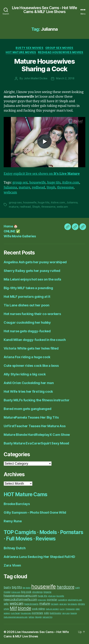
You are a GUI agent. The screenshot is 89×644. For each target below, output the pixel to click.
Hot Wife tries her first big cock (28, 391)
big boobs (27, 588)
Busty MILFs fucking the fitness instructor (37, 400)
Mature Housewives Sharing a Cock (44, 65)
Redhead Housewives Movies (61, 52)
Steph (51, 188)
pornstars (37, 613)
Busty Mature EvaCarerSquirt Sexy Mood (36, 443)
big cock (26, 592)
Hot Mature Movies (21, 52)
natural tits (47, 617)
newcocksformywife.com (20, 599)
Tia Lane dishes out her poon (26, 305)
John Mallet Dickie (36, 78)
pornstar (52, 599)
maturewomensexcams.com (16, 617)
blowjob (38, 617)
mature (24, 188)
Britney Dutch (15, 548)
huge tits (54, 183)
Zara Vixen (12, 565)
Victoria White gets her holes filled (31, 348)
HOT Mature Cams (25, 494)
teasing (74, 613)
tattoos (31, 617)
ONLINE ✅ (12, 231)
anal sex (63, 604)
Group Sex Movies (59, 48)
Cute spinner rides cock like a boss (31, 366)
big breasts (72, 604)
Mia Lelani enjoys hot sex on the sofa (32, 279)
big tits (17, 587)
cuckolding (62, 600)
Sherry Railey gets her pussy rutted (32, 271)
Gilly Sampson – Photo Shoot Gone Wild (35, 512)
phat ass (52, 596)
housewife (37, 183)
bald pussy (55, 613)
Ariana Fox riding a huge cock (27, 357)
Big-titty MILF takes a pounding (28, 288)
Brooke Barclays (17, 504)
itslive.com (71, 183)
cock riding (38, 609)
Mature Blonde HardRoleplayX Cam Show (37, 435)
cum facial (15, 613)
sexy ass (66, 613)
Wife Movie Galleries (20, 236)
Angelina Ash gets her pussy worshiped (35, 262)
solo (47, 613)
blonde (24, 608)
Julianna (10, 188)
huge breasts (31, 604)
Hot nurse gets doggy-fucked (27, 331)
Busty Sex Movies (29, 48)
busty (7, 587)
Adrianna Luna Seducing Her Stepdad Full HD (39, 557)
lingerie (47, 592)
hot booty (55, 604)
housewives (26, 613)
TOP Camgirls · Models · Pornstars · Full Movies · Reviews (43, 535)
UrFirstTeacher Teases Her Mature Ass (35, 426)
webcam (10, 192)
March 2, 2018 (65, 78)
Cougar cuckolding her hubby (27, 322)
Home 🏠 (11, 226)
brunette (60, 596)
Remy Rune (13, 521)
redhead (38, 188)
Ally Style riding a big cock (25, 374)
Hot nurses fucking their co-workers (32, 314)
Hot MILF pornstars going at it (27, 297)
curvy (62, 609)
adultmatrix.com (75, 600)
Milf (13, 608)
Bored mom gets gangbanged (27, 409)
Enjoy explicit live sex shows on (42, 174)
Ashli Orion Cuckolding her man (29, 383)
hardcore (66, 587)
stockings (37, 592)
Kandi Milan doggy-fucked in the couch (35, 340)
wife (6, 604)
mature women (52, 609)
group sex (20, 183)
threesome (65, 188)
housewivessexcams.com (20, 596)
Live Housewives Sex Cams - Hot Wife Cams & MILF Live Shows (44, 10)
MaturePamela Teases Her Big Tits (31, 417)
